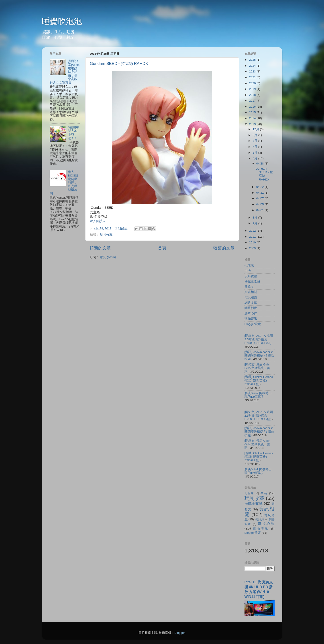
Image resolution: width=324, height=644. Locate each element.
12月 (256, 129)
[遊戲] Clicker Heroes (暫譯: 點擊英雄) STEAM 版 (259, 380)
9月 (256, 135)
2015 (253, 112)
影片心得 (251, 313)
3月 (256, 218)
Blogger (179, 633)
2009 (253, 248)
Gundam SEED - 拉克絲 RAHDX (119, 64)
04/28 (261, 164)
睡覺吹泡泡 (62, 21)
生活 (248, 271)
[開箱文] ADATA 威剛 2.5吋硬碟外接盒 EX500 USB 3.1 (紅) (259, 339)
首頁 (162, 248)
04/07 (261, 198)
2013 (253, 124)
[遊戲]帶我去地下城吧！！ (73, 133)
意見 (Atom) (108, 257)
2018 (253, 95)
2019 (253, 89)
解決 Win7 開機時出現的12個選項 (258, 395)
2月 (256, 223)
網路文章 (251, 303)
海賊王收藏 (252, 282)
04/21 (261, 193)
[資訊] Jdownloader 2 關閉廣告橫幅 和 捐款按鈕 (259, 356)
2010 (253, 242)
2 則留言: (122, 228)
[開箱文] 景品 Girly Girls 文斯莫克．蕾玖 (257, 368)
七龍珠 (249, 266)
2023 (253, 71)
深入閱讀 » (97, 221)
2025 (253, 60)
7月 (256, 141)
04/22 (261, 187)
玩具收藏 (106, 235)
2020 (253, 83)
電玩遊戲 (251, 297)
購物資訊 (251, 319)
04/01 (261, 210)
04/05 (261, 204)
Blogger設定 (253, 324)
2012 (253, 231)
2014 (253, 118)
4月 (256, 158)
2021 (253, 77)
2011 (253, 237)
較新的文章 (100, 248)
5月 (256, 153)
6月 (256, 147)
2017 (253, 101)
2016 (253, 107)
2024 (253, 66)
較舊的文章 (224, 248)
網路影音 (251, 308)
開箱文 (249, 287)
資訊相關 (251, 292)
